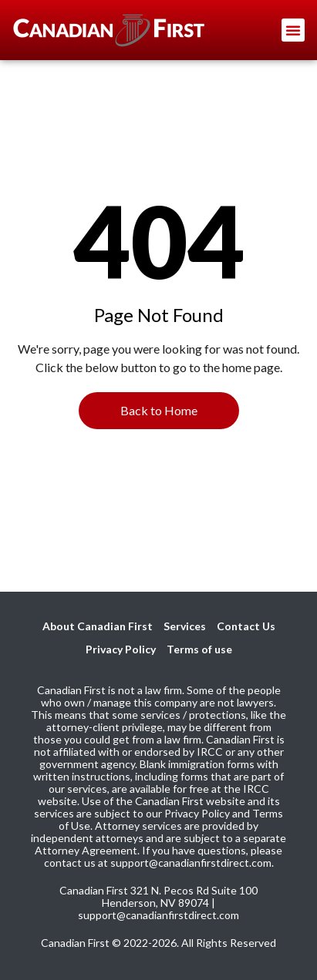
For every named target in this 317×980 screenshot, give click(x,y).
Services (185, 626)
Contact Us (246, 626)
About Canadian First (98, 626)
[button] (293, 30)
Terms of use (199, 649)
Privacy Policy (121, 649)
